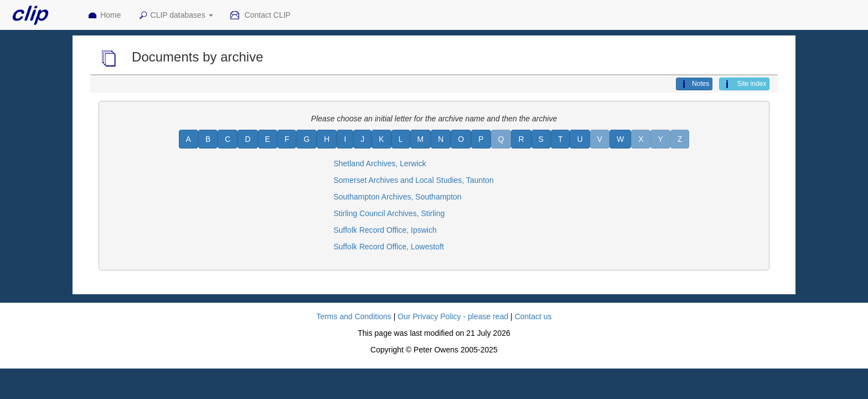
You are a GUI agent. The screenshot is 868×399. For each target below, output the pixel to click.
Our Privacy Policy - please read (453, 316)
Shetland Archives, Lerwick (379, 163)
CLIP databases (175, 16)
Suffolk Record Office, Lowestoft (388, 247)
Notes (694, 84)
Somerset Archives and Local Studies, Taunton (413, 180)
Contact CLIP (260, 16)
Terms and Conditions (353, 316)
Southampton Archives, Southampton (397, 197)
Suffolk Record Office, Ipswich (385, 230)
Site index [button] (744, 84)
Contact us (533, 316)
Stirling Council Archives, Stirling (389, 213)
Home (104, 16)
